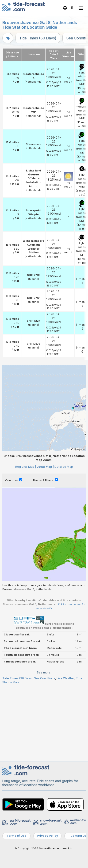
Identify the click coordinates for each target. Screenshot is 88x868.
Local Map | (45, 539)
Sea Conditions (45, 751)
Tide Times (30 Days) (38, 38)
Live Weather (65, 751)
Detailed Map (64, 539)
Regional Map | (26, 539)
